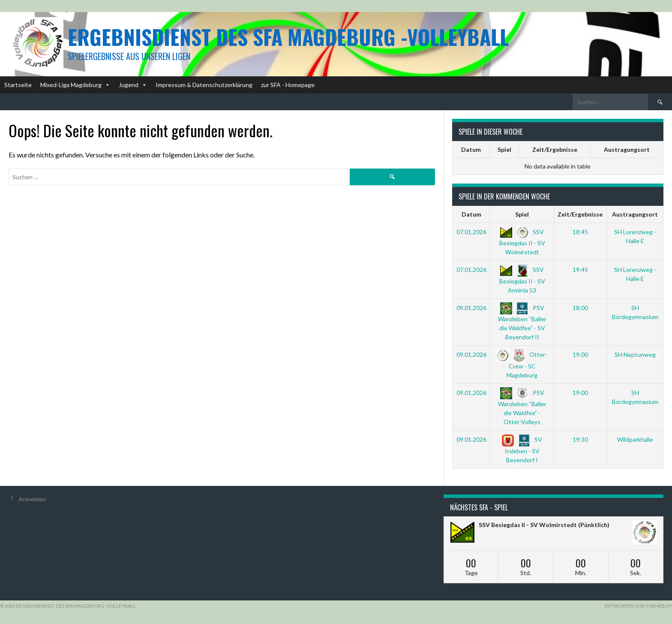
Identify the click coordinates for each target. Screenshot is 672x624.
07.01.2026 (471, 232)
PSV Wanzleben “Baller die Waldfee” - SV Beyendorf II (522, 322)
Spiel (504, 149)
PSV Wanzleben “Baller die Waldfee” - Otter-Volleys (522, 407)
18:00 (580, 308)
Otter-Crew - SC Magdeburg (522, 365)
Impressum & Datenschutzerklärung (204, 85)
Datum (471, 149)
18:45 (580, 232)
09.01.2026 (471, 308)
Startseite (18, 85)
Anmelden (32, 499)
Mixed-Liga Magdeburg (75, 85)
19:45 (580, 270)
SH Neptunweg (635, 354)
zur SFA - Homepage (288, 85)
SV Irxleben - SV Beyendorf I (522, 449)
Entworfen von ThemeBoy (638, 606)
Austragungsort (627, 149)
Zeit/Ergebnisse (555, 149)
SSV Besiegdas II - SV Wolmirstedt (522, 242)
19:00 (580, 354)
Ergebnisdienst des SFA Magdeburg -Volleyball (288, 37)
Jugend (133, 85)
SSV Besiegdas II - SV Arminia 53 (522, 280)
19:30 (580, 439)
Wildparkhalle (635, 439)
